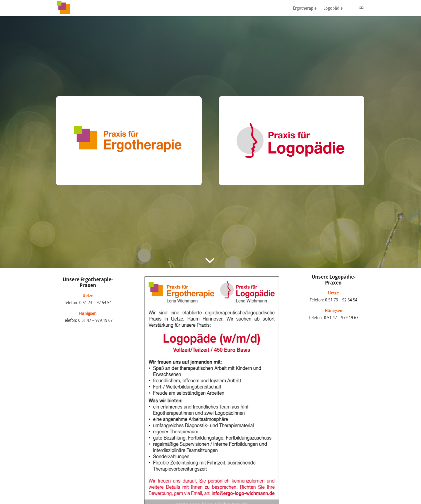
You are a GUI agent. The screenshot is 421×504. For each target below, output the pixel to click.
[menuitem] (305, 8)
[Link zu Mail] (361, 8)
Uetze (336, 293)
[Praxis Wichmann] (64, 8)
